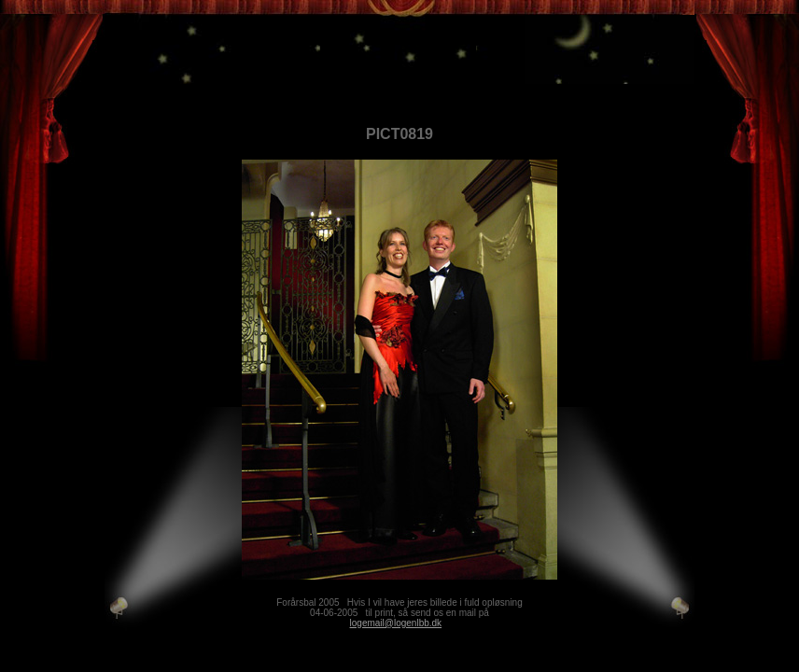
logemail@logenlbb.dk (396, 623)
